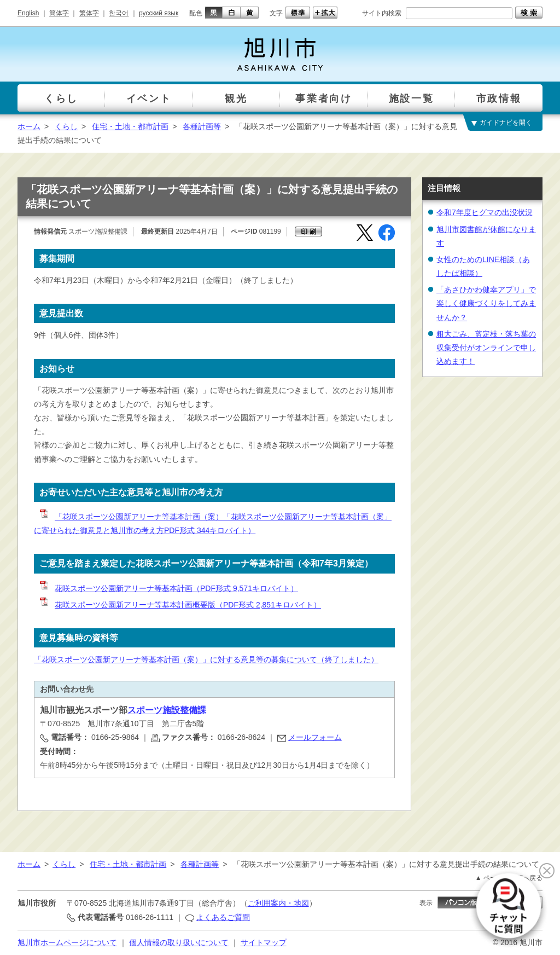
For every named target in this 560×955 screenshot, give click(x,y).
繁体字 (89, 13)
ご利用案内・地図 (278, 903)
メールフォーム (315, 737)
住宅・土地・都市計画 (130, 126)
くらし (66, 126)
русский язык (159, 13)
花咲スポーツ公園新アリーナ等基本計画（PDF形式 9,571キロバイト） (168, 588)
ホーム (29, 126)
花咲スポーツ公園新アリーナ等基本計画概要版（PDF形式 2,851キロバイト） (180, 605)
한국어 (119, 13)
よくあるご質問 (223, 917)
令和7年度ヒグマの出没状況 (485, 212)
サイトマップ (264, 942)
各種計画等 (202, 126)
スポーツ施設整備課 (167, 710)
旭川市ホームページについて (67, 942)
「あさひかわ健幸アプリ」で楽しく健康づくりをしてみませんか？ (486, 303)
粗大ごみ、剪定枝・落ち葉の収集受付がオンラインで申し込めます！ (486, 348)
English (28, 13)
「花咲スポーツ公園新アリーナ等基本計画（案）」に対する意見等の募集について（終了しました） (206, 659)
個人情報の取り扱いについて (179, 942)
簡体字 (59, 13)
